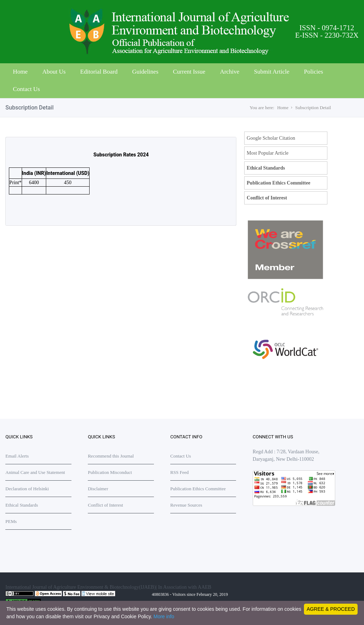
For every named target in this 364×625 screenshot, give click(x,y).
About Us (54, 72)
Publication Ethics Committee (279, 183)
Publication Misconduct (110, 472)
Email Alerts (17, 456)
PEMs (11, 521)
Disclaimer (98, 489)
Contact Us (26, 89)
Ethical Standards (266, 168)
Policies (314, 72)
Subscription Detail (313, 108)
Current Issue (189, 72)
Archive (230, 72)
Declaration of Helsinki (27, 489)
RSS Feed (180, 472)
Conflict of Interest (267, 198)
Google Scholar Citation (271, 138)
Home (20, 72)
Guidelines (145, 72)
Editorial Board (99, 72)
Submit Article (272, 72)
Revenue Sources (186, 505)
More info (164, 616)
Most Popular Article (267, 153)
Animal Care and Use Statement (35, 472)
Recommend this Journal (111, 456)
